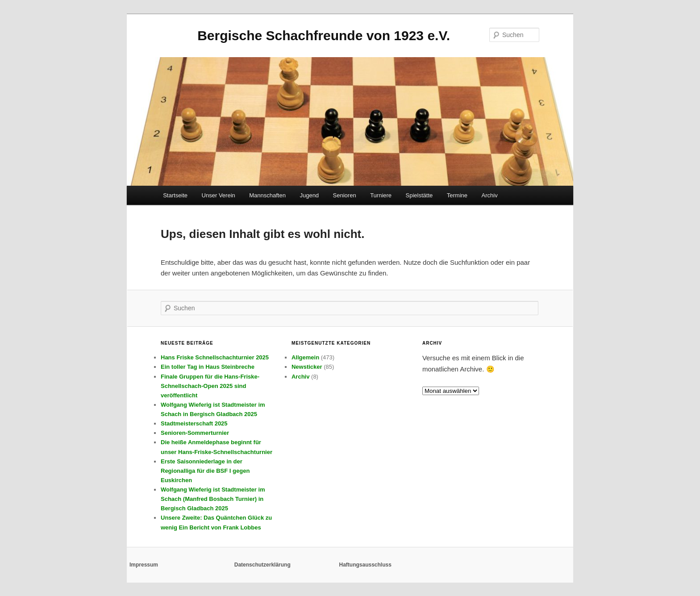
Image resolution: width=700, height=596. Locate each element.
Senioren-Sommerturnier (195, 433)
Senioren (345, 195)
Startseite (175, 195)
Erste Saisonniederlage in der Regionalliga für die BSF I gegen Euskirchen (205, 471)
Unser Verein (219, 195)
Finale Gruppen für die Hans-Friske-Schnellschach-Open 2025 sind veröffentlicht (210, 386)
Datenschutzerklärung (262, 565)
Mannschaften (267, 195)
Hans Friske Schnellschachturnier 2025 (215, 357)
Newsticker (307, 367)
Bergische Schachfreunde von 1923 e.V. (324, 35)
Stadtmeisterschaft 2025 (194, 423)
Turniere (381, 195)
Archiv (490, 195)
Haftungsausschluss (365, 565)
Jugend (309, 195)
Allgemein (305, 357)
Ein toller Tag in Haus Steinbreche (208, 367)
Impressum (144, 565)
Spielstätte (419, 195)
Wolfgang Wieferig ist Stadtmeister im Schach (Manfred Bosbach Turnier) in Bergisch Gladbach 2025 (213, 499)
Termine (457, 195)
